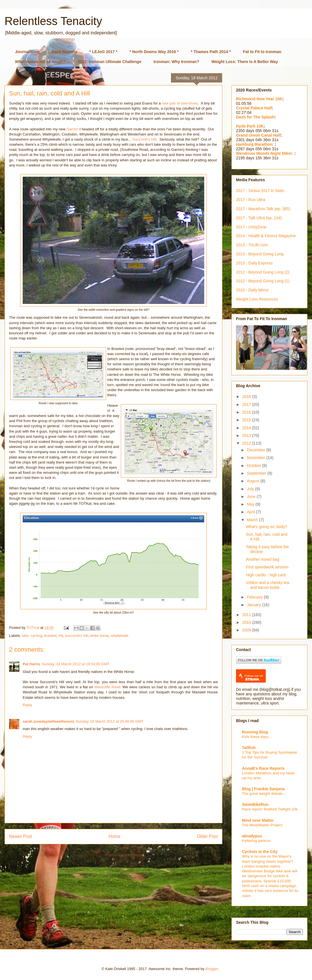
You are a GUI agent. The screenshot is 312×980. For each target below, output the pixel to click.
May (251, 504)
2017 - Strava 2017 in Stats (260, 191)
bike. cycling (32, 636)
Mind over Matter (258, 820)
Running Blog (255, 732)
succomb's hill (76, 636)
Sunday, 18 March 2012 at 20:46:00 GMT (109, 721)
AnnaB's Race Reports (263, 768)
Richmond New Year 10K (259, 99)
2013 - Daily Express (254, 263)
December (256, 450)
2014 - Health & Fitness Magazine (266, 236)
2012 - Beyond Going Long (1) (263, 281)
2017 (247, 404)
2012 (247, 443)
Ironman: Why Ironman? (176, 62)
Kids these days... (257, 737)
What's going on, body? (267, 527)
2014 (247, 428)
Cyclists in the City (260, 852)
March (253, 520)
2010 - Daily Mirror (252, 290)
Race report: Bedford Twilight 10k (270, 809)
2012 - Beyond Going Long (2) (263, 272)
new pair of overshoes (180, 103)
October (254, 466)
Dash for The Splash (255, 117)
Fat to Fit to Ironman (262, 52)
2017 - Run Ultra (251, 200)
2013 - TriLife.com (252, 245)
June (252, 497)
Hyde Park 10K (250, 126)
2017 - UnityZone (251, 227)
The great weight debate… (264, 794)
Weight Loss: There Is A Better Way (245, 62)
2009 (247, 630)
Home (115, 836)
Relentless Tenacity (53, 21)
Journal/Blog (27, 52)
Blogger (212, 969)
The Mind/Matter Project (262, 825)
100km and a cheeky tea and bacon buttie (268, 585)
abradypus (252, 836)
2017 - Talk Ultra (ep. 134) (259, 218)
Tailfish (249, 748)
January (254, 605)
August (253, 481)
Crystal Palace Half (254, 108)
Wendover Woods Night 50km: (265, 153)
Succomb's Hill (144, 139)
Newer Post (21, 836)
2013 (247, 435)
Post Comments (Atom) (125, 855)
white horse (99, 636)
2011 (247, 615)
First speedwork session (267, 567)
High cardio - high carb (266, 575)
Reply (27, 705)
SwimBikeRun (255, 804)
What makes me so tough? (40, 62)
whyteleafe (120, 636)
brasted (50, 636)
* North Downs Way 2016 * (154, 52)
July (251, 489)
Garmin (72, 129)
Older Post (207, 836)
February (255, 597)
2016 (247, 412)
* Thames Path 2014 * (211, 52)
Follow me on (254, 678)
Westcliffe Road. (108, 687)
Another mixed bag (263, 559)
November (256, 458)
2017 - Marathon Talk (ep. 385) (263, 209)
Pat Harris (31, 664)
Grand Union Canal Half (258, 135)
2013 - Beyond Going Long (260, 254)
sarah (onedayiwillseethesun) (48, 721)
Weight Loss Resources (257, 299)
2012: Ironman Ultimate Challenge (109, 62)
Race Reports (64, 52)
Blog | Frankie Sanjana (263, 789)
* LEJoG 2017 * (103, 52)
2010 (247, 622)
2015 (247, 420)
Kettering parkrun (256, 841)
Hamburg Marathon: (255, 144)
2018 (247, 397)
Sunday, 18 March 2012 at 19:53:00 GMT (75, 664)
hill (61, 636)
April (251, 512)
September (257, 473)
